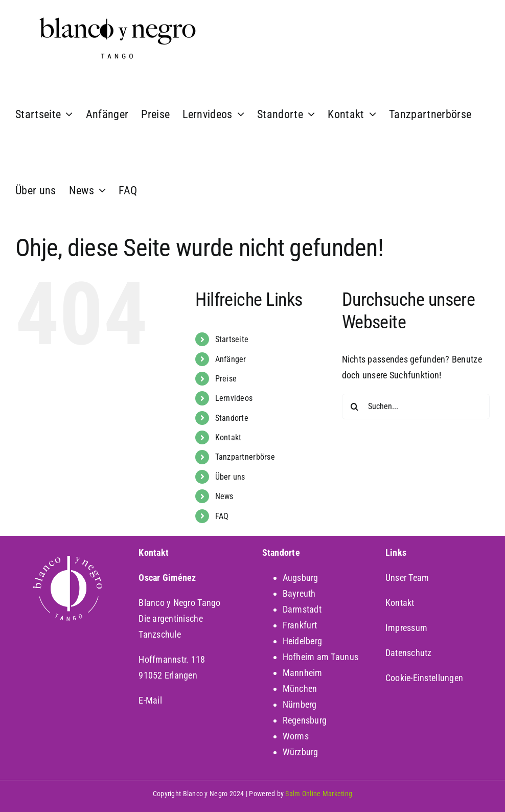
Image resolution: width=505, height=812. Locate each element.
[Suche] (355, 407)
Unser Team (407, 578)
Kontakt (228, 437)
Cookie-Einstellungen (424, 678)
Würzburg (301, 752)
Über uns (230, 477)
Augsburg (301, 578)
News (224, 496)
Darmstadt (302, 609)
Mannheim (303, 673)
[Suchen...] (416, 407)
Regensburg (305, 720)
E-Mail (150, 700)
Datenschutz (409, 653)
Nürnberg (300, 704)
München (300, 689)
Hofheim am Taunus (321, 657)
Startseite (232, 339)
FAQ (222, 516)
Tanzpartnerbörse (245, 457)
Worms (296, 736)
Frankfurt (300, 625)
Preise (226, 379)
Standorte (232, 418)
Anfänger (231, 359)
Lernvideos (234, 398)
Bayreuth (299, 593)
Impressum (406, 628)
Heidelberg (303, 641)
